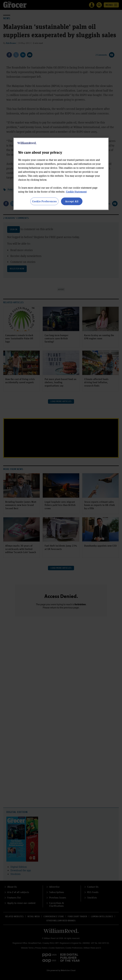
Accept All (72, 201)
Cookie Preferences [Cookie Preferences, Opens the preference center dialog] (44, 201)
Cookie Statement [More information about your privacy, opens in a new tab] (76, 192)
